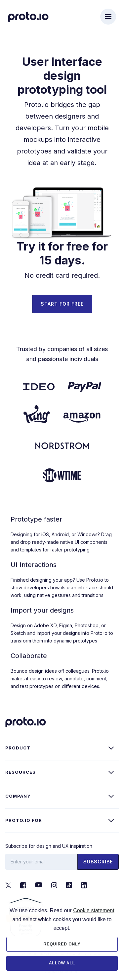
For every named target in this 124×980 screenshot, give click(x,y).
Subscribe (98, 862)
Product (18, 748)
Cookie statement (94, 931)
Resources (21, 772)
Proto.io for (24, 820)
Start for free (62, 304)
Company (18, 796)
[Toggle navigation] (108, 17)
